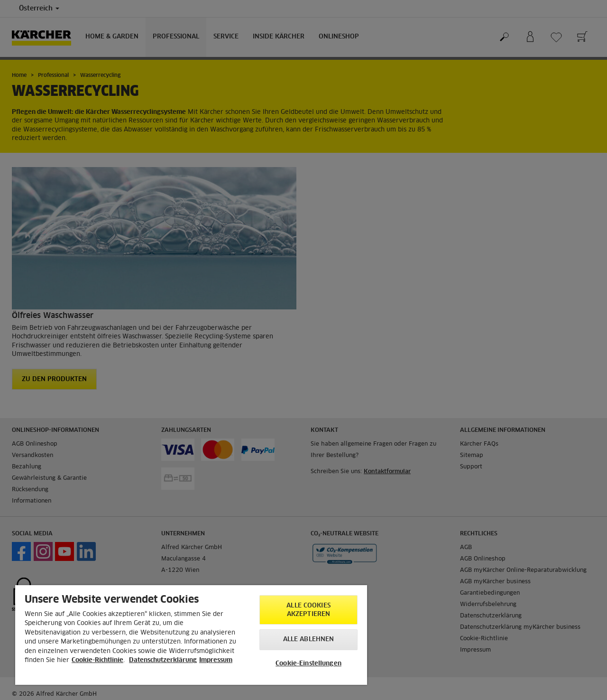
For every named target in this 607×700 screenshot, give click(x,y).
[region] (191, 635)
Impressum (216, 660)
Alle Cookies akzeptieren (308, 610)
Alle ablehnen (309, 639)
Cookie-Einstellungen (308, 664)
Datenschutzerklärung (163, 660)
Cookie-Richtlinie (97, 660)
